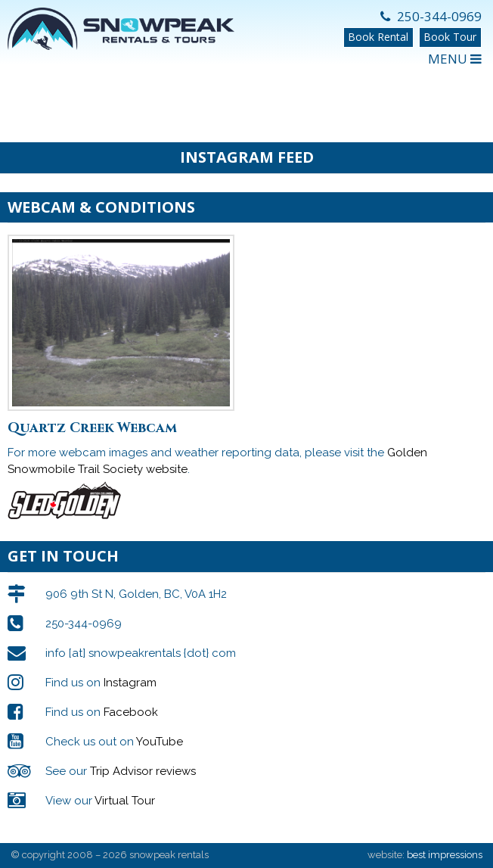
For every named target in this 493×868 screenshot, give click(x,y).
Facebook (131, 712)
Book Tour (450, 37)
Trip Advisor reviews (143, 771)
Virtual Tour (125, 801)
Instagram (130, 683)
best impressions (445, 855)
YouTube (160, 742)
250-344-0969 (431, 16)
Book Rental (378, 37)
